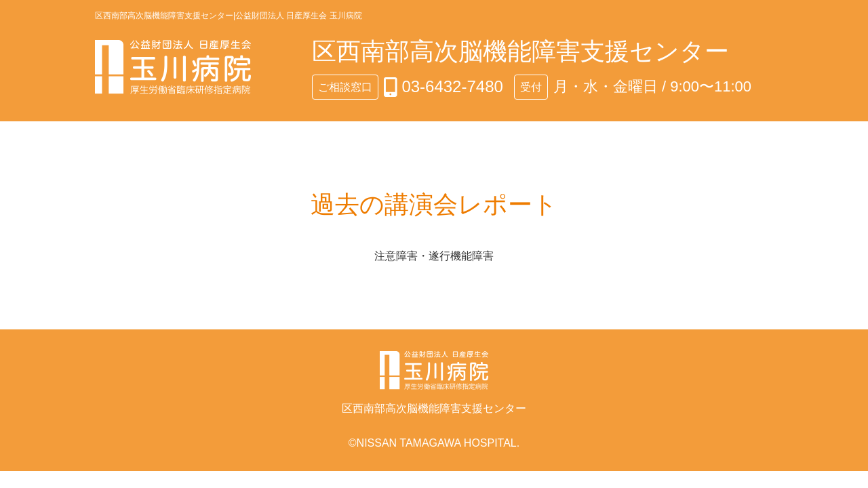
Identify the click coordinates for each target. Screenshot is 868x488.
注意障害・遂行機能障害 (434, 256)
